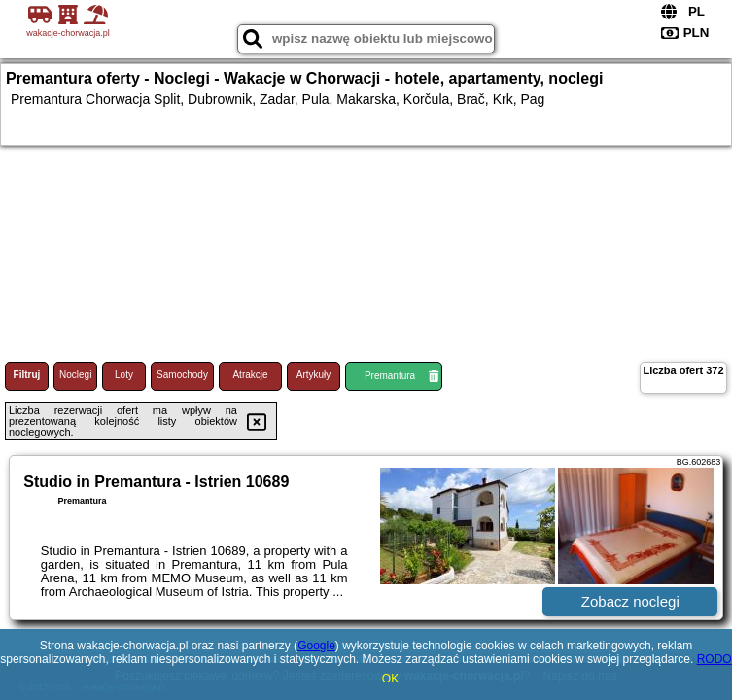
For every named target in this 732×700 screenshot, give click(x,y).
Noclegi (75, 375)
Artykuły (314, 375)
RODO (715, 659)
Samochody (182, 375)
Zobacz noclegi (630, 601)
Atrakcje (250, 375)
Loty (124, 375)
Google (316, 646)
